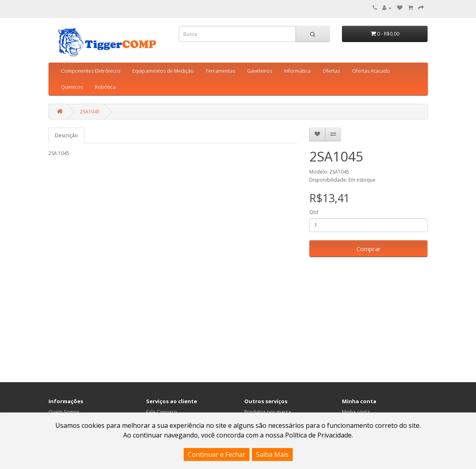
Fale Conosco (162, 412)
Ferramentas (220, 71)
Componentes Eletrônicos (91, 71)
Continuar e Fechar (217, 454)
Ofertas (331, 71)
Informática (297, 71)
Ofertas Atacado (371, 71)
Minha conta (356, 412)
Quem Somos (64, 412)
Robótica (105, 87)
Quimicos (72, 87)
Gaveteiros (260, 71)
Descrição (66, 135)
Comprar (369, 249)
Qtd (314, 212)
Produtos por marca (268, 412)
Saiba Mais (272, 454)
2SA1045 (90, 112)
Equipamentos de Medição (163, 71)
